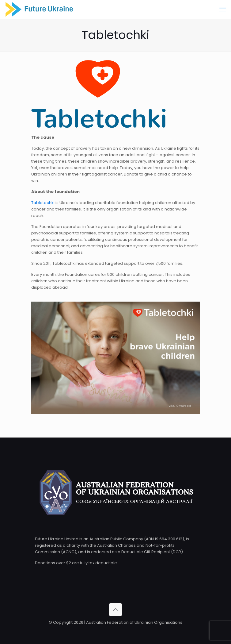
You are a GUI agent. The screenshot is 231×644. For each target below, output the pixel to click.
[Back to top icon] (115, 610)
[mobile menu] (223, 9)
